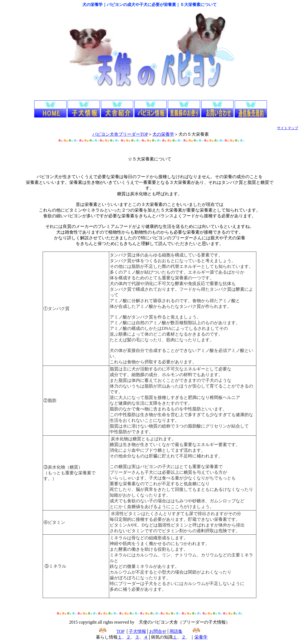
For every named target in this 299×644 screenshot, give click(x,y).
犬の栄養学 (163, 134)
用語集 (176, 631)
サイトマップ (288, 128)
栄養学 (201, 637)
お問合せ (158, 631)
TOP (120, 631)
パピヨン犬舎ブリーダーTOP (120, 134)
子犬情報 (137, 631)
